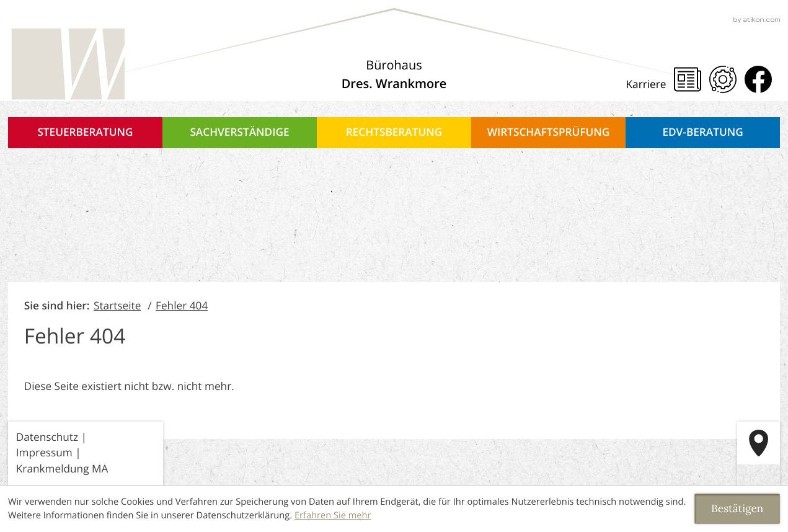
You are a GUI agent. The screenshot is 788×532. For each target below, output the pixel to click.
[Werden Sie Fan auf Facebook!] (758, 79)
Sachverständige (239, 132)
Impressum (44, 453)
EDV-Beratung (702, 132)
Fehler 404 (182, 306)
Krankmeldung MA (62, 469)
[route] (759, 443)
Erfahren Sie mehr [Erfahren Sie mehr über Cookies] (333, 515)
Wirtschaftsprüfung (549, 132)
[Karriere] (650, 85)
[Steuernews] (688, 79)
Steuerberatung (85, 132)
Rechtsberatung (394, 132)
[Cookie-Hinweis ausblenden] (737, 509)
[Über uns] (394, 74)
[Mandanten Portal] (723, 79)
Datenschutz (47, 437)
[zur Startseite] (66, 65)
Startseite (117, 306)
